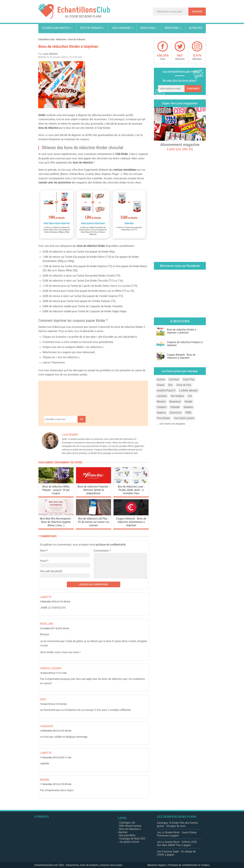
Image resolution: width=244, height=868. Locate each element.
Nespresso (175, 402)
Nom (43, 551)
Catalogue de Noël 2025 (132, 839)
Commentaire (102, 551)
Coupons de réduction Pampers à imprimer (185, 344)
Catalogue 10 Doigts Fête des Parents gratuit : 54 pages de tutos (177, 824)
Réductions (172, 28)
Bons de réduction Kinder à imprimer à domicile (182, 331)
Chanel (161, 385)
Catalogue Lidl (127, 823)
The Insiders (177, 396)
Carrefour (174, 379)
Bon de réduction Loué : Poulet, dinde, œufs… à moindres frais (131, 490)
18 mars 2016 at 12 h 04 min (53, 704)
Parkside (175, 407)
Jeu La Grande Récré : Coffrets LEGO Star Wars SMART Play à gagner (177, 844)
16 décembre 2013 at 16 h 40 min (56, 731)
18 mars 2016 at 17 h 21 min (53, 673)
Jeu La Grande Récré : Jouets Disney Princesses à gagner (177, 834)
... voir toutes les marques (171, 424)
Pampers (162, 407)
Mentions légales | (158, 865)
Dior (170, 385)
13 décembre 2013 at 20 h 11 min (56, 758)
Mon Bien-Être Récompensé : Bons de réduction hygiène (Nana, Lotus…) (56, 522)
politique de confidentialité (111, 545)
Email (43, 561)
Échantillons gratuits (56, 28)
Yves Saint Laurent (184, 418)
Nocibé (188, 402)
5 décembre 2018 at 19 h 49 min (55, 602)
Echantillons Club (46, 39)
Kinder (42, 115)
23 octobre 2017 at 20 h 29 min (55, 628)
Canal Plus (189, 379)
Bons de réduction (77, 39)
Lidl (190, 396)
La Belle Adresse (188, 390)
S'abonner (193, 89)
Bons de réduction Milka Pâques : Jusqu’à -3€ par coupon (56, 490)
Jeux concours (121, 28)
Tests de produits (91, 28)
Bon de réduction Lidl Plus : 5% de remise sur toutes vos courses (94, 522)
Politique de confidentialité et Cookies (189, 865)
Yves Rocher (164, 418)
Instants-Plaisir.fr (166, 390)
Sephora (161, 413)
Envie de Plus (184, 385)
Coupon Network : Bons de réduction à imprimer (181, 356)
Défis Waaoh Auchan (130, 826)
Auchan (161, 379)
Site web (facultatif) (51, 571)
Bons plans (148, 28)
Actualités (195, 28)
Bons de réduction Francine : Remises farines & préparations (93, 490)
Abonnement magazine (180, 147)
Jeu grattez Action (129, 842)
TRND (188, 413)
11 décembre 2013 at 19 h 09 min (56, 784)
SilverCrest (176, 413)
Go (82, 419)
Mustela (161, 402)
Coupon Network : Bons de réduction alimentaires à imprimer (131, 522)
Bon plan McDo (127, 835)
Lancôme (162, 396)
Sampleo (188, 407)
